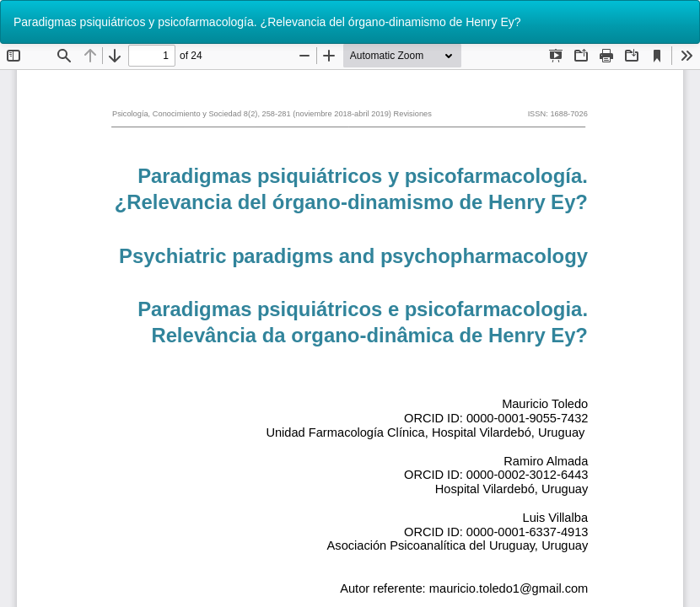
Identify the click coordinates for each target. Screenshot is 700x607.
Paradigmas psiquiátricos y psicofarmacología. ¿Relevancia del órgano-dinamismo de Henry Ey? (267, 22)
